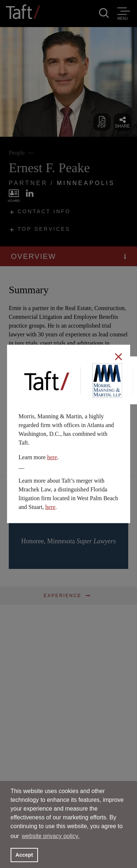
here (52, 457)
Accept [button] (24, 855)
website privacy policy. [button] (51, 836)
